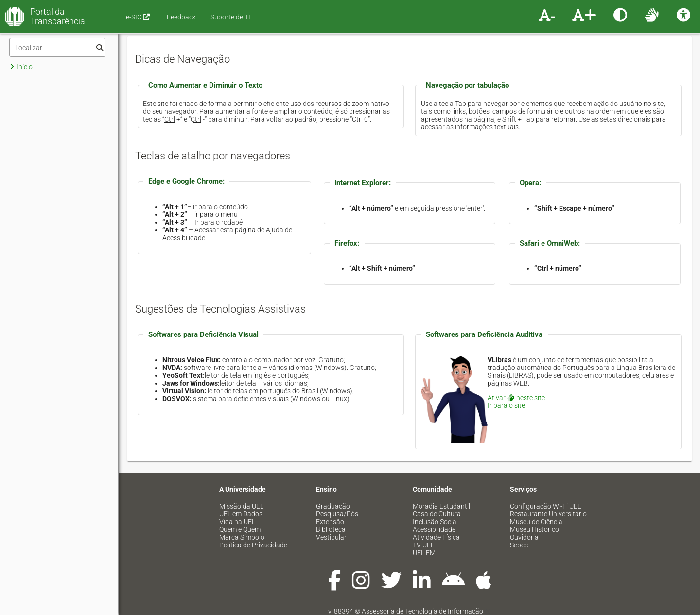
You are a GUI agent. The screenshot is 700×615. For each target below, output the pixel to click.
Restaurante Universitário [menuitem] (548, 514)
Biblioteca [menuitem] (331, 529)
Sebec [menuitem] (519, 545)
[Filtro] (57, 47)
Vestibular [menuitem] (331, 537)
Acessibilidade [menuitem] (434, 529)
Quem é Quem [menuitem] (240, 529)
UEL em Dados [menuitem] (241, 514)
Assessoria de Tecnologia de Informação (422, 611)
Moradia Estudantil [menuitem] (441, 506)
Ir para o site (506, 405)
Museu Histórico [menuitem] (534, 529)
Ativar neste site (516, 398)
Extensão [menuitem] (330, 522)
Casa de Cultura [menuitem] (437, 514)
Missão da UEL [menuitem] (241, 506)
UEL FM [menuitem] (424, 553)
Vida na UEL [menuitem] (237, 522)
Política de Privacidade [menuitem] (253, 545)
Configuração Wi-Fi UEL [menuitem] (545, 506)
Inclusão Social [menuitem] (435, 522)
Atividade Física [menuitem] (436, 537)
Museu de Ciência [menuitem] (536, 522)
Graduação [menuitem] (333, 506)
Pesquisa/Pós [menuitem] (337, 514)
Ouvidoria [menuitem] (524, 537)
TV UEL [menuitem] (423, 545)
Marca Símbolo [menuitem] (242, 537)
